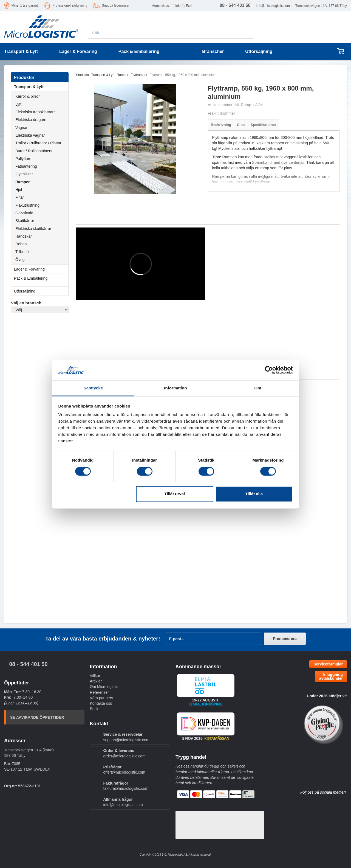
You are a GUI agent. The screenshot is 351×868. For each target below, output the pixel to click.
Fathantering (26, 166)
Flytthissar (24, 174)
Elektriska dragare (31, 120)
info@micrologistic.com (273, 6)
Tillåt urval (175, 494)
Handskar (24, 236)
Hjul (19, 190)
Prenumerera (285, 639)
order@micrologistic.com (124, 756)
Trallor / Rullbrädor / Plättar (38, 143)
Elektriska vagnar (30, 135)
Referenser (99, 692)
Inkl (178, 6)
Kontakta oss (101, 703)
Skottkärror (25, 221)
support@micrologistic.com (126, 740)
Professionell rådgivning (70, 5)
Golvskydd (24, 213)
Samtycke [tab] (93, 388)
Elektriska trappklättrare (36, 112)
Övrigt (20, 260)
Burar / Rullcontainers (34, 151)
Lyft (18, 104)
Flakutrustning (27, 205)
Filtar (20, 197)
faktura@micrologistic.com (126, 788)
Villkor (95, 676)
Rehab (21, 244)
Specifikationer (263, 125)
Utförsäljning (259, 51)
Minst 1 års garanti (25, 5)
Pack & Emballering (41, 278)
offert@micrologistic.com (124, 772)
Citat (241, 125)
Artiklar (96, 681)
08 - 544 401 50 (28, 664)
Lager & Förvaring (41, 269)
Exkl (189, 6)
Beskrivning (221, 125)
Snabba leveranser (116, 5)
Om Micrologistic (104, 687)
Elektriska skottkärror (33, 229)
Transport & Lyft (41, 87)
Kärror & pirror (28, 96)
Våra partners (102, 698)
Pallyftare (23, 159)
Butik (94, 709)
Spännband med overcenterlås (278, 162)
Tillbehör (23, 252)
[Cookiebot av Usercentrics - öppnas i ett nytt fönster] (269, 370)
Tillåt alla (254, 494)
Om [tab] (258, 388)
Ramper (22, 182)
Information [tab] (175, 388)
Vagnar (21, 128)
